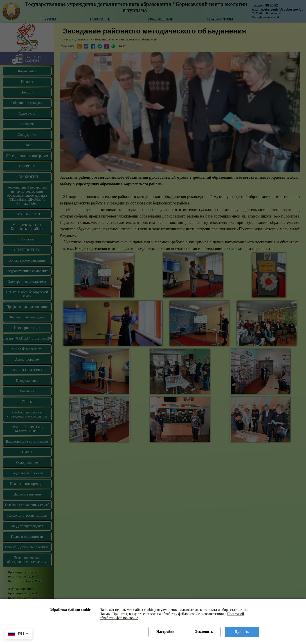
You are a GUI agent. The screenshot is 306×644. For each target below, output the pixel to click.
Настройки (165, 632)
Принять (242, 632)
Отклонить (204, 632)
